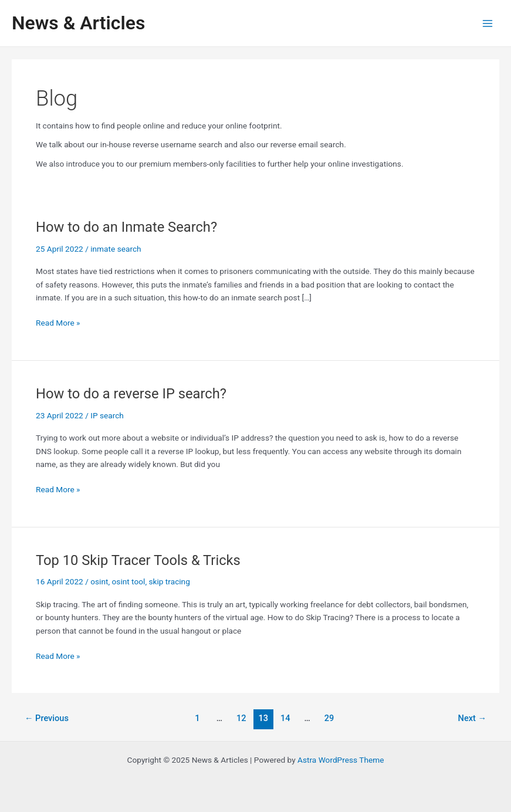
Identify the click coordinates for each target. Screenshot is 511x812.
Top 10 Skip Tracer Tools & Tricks (138, 560)
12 (241, 718)
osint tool (129, 581)
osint (99, 581)
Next (473, 718)
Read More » (58, 323)
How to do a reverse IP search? (131, 394)
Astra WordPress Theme (341, 760)
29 (329, 718)
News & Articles (78, 23)
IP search (107, 415)
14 (285, 718)
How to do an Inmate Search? (126, 227)
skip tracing (169, 581)
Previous (47, 718)
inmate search (116, 249)
